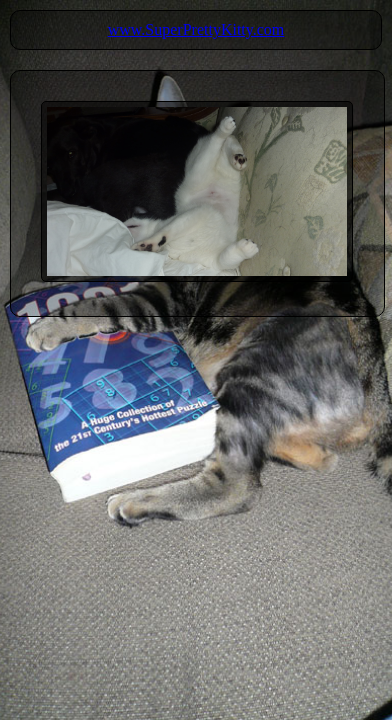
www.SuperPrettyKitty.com (196, 29)
